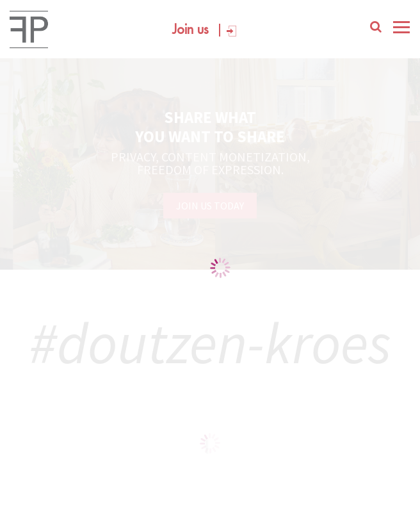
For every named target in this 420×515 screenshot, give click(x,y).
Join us (190, 30)
